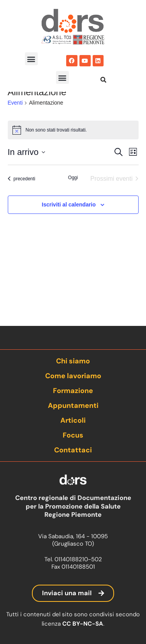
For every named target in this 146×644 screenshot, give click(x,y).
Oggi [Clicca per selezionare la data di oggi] (73, 209)
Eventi (15, 134)
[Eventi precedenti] (22, 210)
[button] (31, 59)
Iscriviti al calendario (69, 236)
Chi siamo (73, 361)
